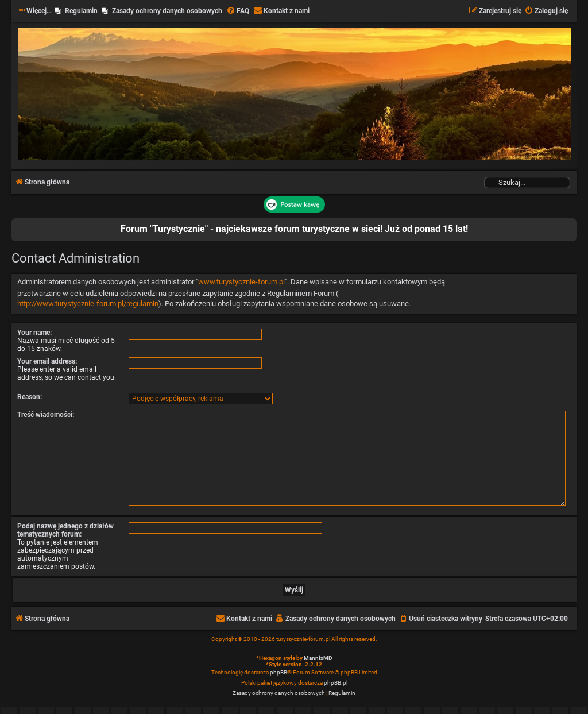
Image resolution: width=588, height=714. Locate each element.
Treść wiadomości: (46, 415)
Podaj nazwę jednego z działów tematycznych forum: (65, 530)
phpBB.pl (336, 683)
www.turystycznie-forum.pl (241, 282)
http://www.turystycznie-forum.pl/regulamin (88, 304)
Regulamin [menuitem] (81, 11)
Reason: (30, 397)
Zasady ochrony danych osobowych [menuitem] (167, 11)
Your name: (34, 333)
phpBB (278, 672)
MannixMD (318, 658)
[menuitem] (238, 11)
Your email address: (47, 361)
